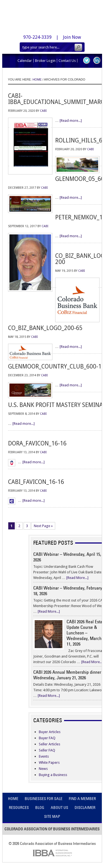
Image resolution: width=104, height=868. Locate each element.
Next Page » (43, 526)
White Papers (49, 762)
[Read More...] (77, 578)
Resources (19, 808)
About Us (59, 808)
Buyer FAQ (47, 738)
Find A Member (82, 799)
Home (13, 799)
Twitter (87, 60)
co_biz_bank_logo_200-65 (45, 328)
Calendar (25, 61)
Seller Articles (50, 744)
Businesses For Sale (44, 799)
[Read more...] (71, 121)
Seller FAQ (47, 750)
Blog (40, 808)
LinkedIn (97, 60)
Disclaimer (85, 808)
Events (44, 756)
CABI (43, 111)
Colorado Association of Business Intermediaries (52, 15)
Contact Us (67, 61)
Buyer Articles (50, 732)
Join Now (72, 37)
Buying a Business (53, 775)
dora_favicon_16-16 (37, 443)
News (43, 769)
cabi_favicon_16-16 (36, 482)
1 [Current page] (12, 526)
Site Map (52, 816)
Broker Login (45, 61)
